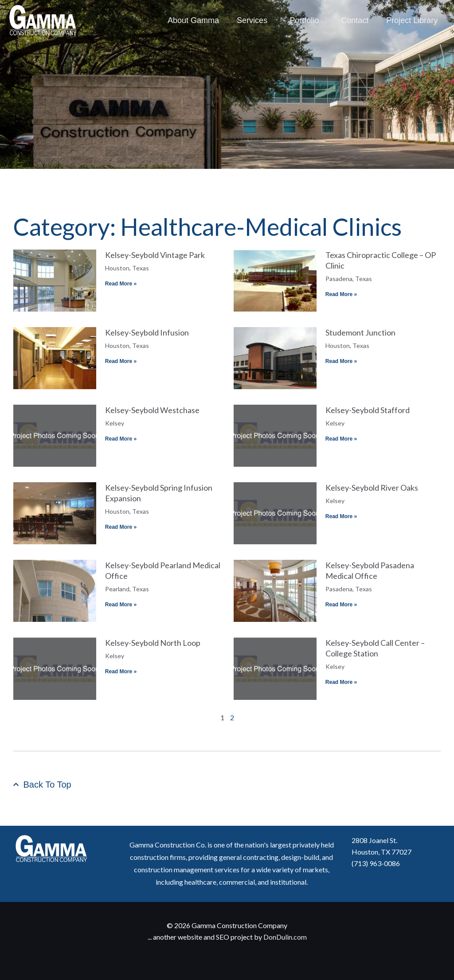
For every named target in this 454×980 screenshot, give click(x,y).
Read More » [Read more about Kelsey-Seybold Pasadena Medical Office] (341, 605)
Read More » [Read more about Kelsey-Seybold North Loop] (121, 672)
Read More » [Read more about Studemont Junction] (341, 361)
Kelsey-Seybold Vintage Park (155, 255)
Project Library (412, 20)
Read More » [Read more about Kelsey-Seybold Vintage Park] (121, 284)
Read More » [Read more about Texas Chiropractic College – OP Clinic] (341, 294)
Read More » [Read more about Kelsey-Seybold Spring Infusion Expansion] (121, 527)
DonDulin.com (285, 937)
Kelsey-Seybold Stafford (368, 410)
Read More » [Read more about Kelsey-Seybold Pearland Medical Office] (121, 605)
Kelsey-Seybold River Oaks (372, 488)
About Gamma (193, 20)
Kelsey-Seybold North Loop (153, 643)
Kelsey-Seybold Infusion (147, 332)
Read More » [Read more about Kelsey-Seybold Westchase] (121, 439)
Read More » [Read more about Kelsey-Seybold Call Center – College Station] (341, 682)
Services (254, 20)
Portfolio (306, 20)
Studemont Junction (360, 332)
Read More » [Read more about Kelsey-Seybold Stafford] (341, 439)
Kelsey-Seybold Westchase (152, 410)
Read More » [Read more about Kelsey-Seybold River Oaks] (341, 516)
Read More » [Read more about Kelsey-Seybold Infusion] (121, 361)
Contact (355, 20)
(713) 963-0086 (376, 863)
